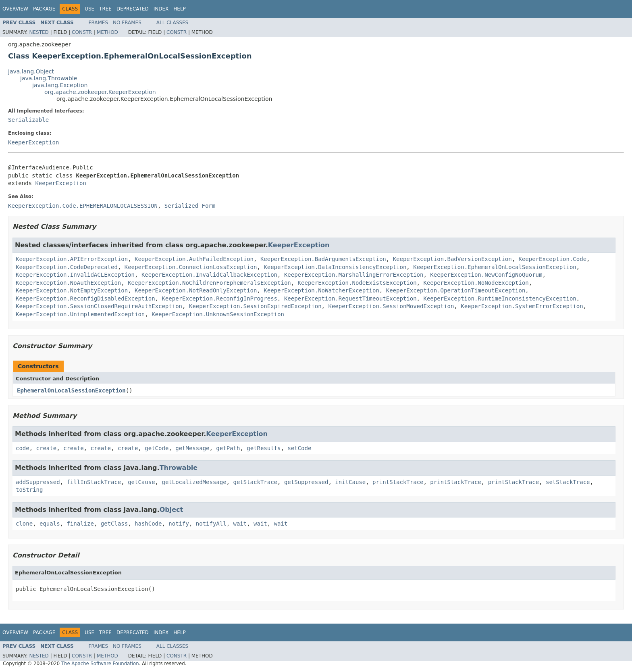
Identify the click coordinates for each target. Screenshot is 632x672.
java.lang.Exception (60, 85)
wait (240, 524)
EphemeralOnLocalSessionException (71, 390)
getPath (228, 448)
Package (44, 9)
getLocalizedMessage (194, 482)
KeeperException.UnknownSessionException (218, 314)
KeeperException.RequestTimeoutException (350, 298)
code (23, 448)
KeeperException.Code (553, 259)
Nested (39, 32)
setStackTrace (568, 482)
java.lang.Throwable (49, 78)
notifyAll (211, 524)
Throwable (179, 468)
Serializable (28, 120)
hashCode (148, 524)
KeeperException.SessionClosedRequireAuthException (99, 306)
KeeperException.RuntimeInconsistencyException (500, 298)
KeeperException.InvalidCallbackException (209, 275)
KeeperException (33, 142)
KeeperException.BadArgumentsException (323, 259)
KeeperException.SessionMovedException (391, 306)
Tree (105, 9)
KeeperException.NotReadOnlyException (196, 290)
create (47, 448)
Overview (15, 9)
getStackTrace (255, 482)
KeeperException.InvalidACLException (75, 275)
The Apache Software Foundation (100, 664)
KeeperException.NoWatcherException (321, 290)
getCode (157, 448)
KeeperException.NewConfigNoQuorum (486, 275)
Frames (99, 23)
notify (179, 524)
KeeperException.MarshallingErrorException (354, 275)
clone (24, 524)
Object (172, 510)
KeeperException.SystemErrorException (522, 306)
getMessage (192, 448)
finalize (80, 524)
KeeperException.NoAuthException (68, 283)
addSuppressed (38, 482)
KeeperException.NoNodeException (476, 283)
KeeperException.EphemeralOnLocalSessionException (495, 267)
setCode (299, 448)
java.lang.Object (31, 71)
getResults (264, 448)
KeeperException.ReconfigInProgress (219, 298)
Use (89, 9)
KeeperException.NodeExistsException (357, 283)
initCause (350, 482)
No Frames (127, 23)
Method (107, 32)
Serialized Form (190, 206)
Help (180, 9)
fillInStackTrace (94, 482)
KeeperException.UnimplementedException (80, 314)
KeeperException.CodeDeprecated (67, 267)
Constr (82, 32)
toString (29, 490)
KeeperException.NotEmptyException (72, 290)
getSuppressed (306, 482)
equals (50, 524)
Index (161, 9)
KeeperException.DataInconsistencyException (335, 267)
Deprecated (133, 9)
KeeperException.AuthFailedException (194, 259)
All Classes (172, 23)
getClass (114, 524)
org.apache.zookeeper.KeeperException (100, 92)
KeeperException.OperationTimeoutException (456, 290)
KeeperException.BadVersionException (452, 259)
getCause (141, 482)
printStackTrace (398, 482)
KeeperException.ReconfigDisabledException (85, 298)
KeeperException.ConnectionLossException (191, 267)
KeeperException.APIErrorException (72, 259)
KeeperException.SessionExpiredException (255, 306)
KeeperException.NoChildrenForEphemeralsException (209, 283)
